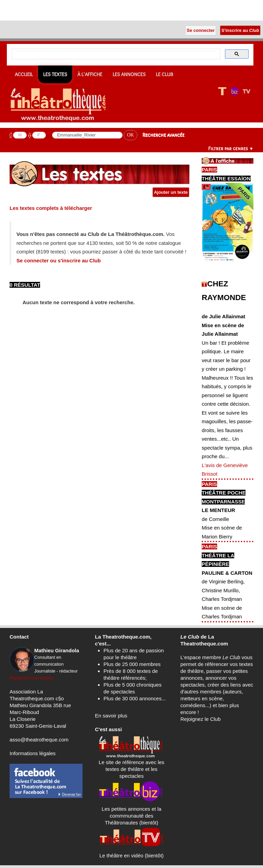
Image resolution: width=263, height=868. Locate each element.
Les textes (55, 74)
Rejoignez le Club (201, 719)
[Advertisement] (80, 10)
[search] (115, 54)
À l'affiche (90, 74)
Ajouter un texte (171, 192)
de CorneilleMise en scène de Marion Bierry (222, 528)
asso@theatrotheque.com (39, 740)
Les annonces (129, 74)
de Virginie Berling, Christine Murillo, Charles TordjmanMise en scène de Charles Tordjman (223, 599)
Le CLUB (165, 74)
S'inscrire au (240, 30)
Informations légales (33, 753)
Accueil (24, 74)
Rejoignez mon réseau (32, 678)
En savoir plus (111, 716)
